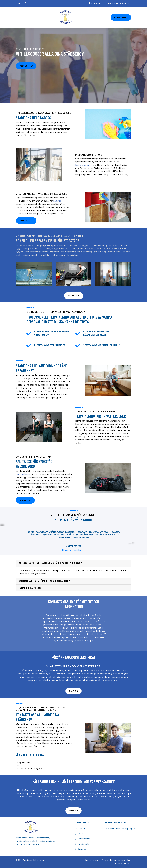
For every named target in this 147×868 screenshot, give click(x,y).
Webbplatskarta (123, 863)
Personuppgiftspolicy (120, 860)
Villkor (105, 860)
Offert (80, 834)
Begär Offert (121, 17)
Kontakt (97, 860)
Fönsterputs (83, 844)
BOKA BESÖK (74, 296)
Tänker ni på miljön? (30, 588)
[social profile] (25, 3)
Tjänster (82, 828)
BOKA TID (73, 691)
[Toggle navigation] (19, 17)
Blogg (88, 860)
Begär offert (26, 66)
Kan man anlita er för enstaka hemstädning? (44, 581)
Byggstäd (82, 849)
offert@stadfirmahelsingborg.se (117, 3)
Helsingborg (96, 3)
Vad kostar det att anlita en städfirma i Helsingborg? (50, 563)
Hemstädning (84, 839)
